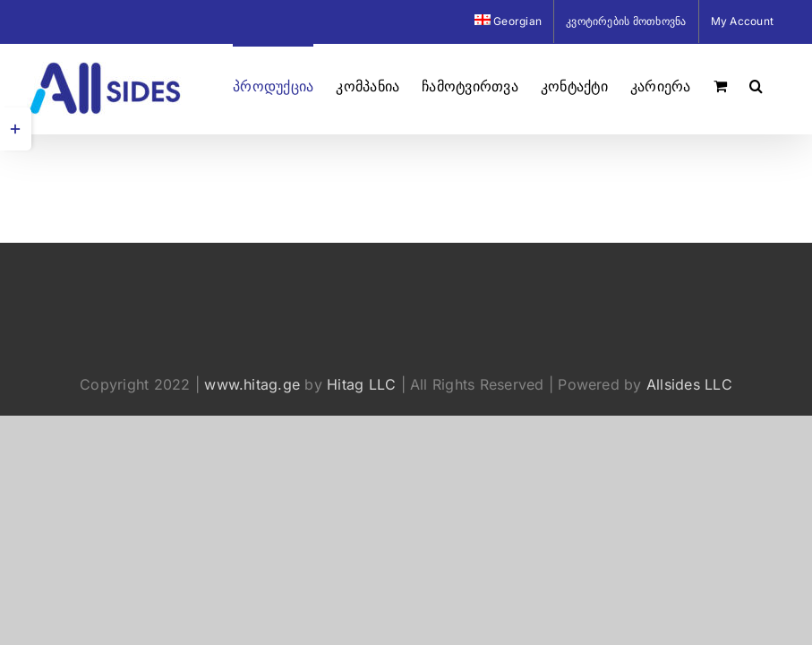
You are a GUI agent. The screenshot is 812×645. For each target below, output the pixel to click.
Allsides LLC (689, 384)
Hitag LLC (361, 384)
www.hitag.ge (252, 384)
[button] (756, 84)
